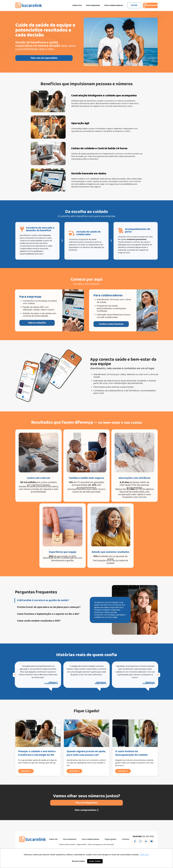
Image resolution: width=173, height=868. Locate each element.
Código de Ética (81, 845)
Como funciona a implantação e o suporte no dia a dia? (40, 614)
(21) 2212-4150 (148, 837)
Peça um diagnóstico (86, 813)
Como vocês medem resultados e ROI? (30, 621)
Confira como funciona (121, 324)
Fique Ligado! (110, 839)
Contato (126, 839)
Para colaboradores (105, 5)
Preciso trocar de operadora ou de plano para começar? (41, 607)
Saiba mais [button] (144, 855)
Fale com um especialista (148, 5)
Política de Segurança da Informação (101, 845)
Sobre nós (68, 5)
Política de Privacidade (67, 845)
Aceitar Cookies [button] (95, 861)
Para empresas (84, 5)
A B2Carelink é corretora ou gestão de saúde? (34, 600)
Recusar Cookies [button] (78, 861)
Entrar (128, 5)
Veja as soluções (27, 323)
